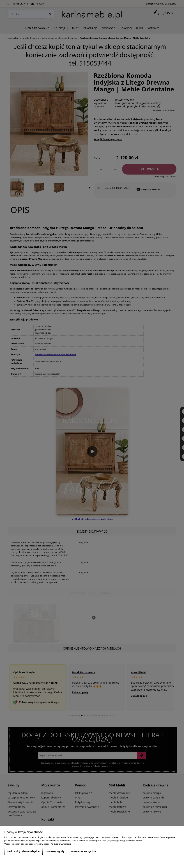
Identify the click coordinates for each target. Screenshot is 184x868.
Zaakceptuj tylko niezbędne (23, 851)
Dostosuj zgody (55, 851)
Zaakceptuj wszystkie (83, 851)
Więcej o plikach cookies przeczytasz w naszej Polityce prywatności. (38, 844)
